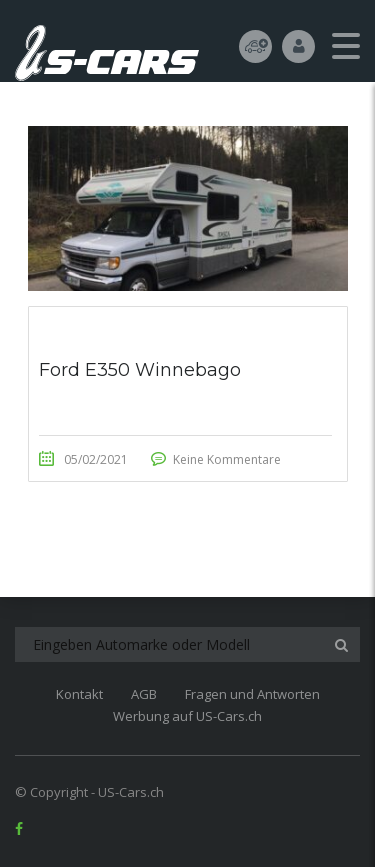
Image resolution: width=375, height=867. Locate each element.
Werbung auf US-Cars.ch (187, 716)
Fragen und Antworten (252, 694)
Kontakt (79, 694)
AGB (144, 694)
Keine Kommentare (227, 459)
